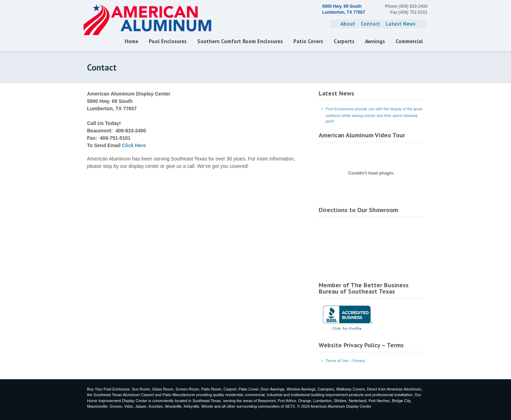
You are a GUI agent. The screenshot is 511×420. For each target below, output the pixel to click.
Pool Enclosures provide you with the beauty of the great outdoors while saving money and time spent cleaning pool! (374, 115)
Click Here (134, 145)
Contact (370, 24)
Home (131, 41)
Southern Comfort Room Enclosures (240, 41)
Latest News (401, 24)
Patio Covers (308, 41)
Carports (344, 41)
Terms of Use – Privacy (346, 361)
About (348, 24)
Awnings (375, 41)
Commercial (409, 41)
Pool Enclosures (168, 41)
